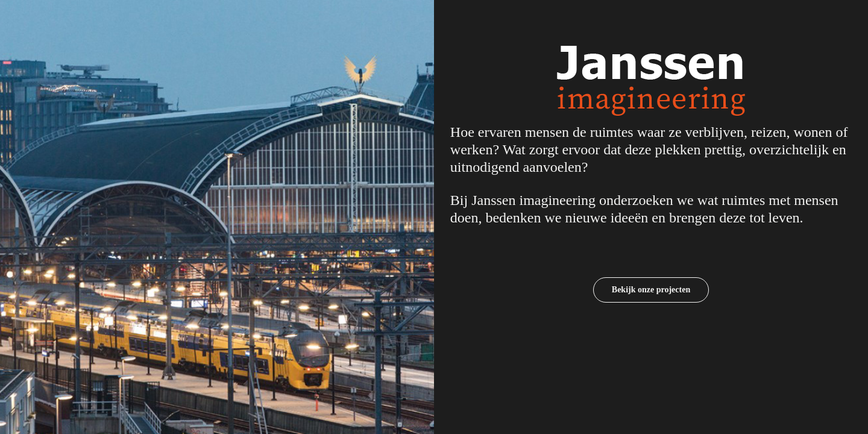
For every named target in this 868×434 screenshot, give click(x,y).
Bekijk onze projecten (651, 290)
